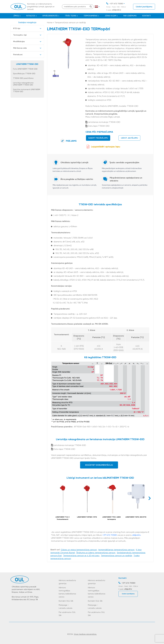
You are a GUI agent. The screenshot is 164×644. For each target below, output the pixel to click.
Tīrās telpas (71, 16)
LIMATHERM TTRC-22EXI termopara (111, 518)
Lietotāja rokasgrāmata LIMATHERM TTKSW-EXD (23, 84)
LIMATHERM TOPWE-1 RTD (87, 517)
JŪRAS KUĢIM (110, 16)
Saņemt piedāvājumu (98, 138)
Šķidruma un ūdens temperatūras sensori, (96, 553)
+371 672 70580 (116, 4)
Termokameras (91, 16)
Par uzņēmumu (130, 16)
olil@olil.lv (117, 10)
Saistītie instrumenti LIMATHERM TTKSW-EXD (27, 90)
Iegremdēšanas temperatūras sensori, (117, 550)
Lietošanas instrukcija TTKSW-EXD (103, 122)
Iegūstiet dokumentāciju (99, 465)
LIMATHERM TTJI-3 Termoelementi (62, 518)
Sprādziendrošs (50, 16)
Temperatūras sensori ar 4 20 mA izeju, (81, 556)
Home (50, 23)
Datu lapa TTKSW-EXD (98, 126)
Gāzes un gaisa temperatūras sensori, (79, 550)
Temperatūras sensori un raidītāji (70, 23)
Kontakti (147, 16)
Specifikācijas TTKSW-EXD (24, 74)
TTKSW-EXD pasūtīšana (23, 78)
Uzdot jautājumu (144, 7)
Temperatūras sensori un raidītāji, (117, 556)
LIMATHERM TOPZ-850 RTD (136, 517)
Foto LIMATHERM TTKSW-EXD (25, 69)
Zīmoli (16, 16)
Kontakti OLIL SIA (66, 601)
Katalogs (31, 16)
